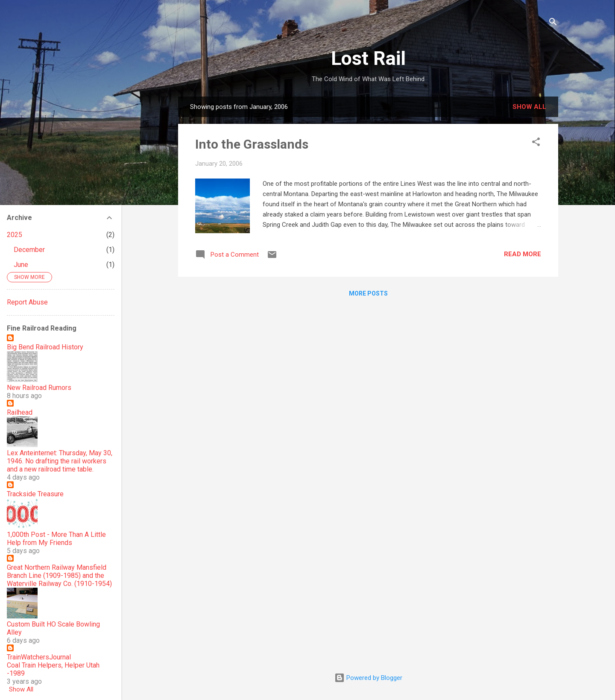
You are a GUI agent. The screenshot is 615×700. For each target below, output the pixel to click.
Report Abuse (27, 302)
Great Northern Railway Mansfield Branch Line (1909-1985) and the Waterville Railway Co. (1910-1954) (59, 576)
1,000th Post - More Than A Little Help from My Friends (56, 539)
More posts (368, 293)
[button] (536, 143)
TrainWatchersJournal (39, 657)
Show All (21, 689)
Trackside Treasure (35, 494)
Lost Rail (368, 58)
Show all (529, 107)
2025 (15, 235)
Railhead (20, 412)
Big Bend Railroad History (45, 347)
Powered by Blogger (368, 678)
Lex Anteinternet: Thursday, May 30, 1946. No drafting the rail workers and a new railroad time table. (60, 461)
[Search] (553, 23)
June (21, 265)
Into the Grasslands (252, 144)
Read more (523, 254)
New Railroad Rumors (39, 388)
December (29, 250)
